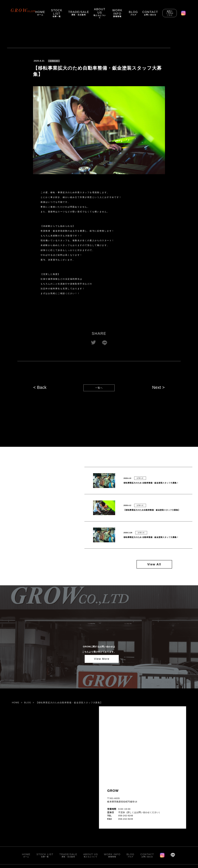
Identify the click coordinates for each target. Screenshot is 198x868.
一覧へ (99, 389)
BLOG (28, 703)
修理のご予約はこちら (170, 13)
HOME (16, 703)
